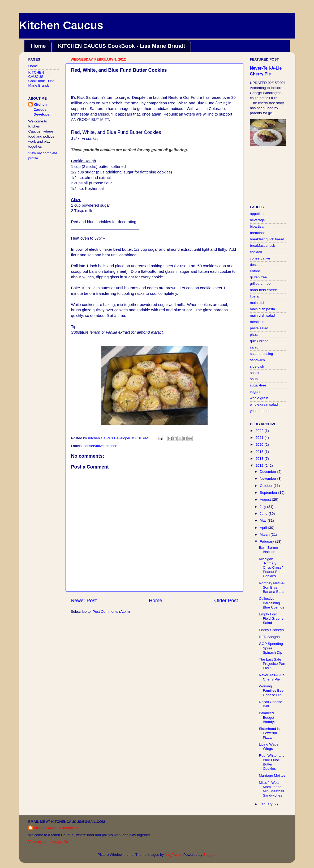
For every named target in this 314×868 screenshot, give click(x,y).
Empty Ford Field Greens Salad (271, 618)
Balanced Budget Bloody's (268, 717)
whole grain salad (264, 404)
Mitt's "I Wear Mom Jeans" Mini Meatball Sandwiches (271, 789)
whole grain (259, 398)
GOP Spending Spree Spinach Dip (271, 648)
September (269, 493)
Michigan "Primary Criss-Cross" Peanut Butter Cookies (272, 568)
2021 (260, 438)
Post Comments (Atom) (111, 612)
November (269, 478)
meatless (257, 322)
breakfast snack (263, 246)
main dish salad (263, 315)
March (265, 535)
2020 (260, 444)
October (267, 486)
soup (254, 379)
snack (255, 373)
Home (38, 46)
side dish (257, 366)
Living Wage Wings (269, 746)
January (267, 804)
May (264, 520)
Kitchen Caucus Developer (42, 110)
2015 (260, 452)
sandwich (257, 360)
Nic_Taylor (173, 855)
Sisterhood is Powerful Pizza (269, 733)
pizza (254, 335)
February (268, 541)
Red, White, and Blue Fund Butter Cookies (272, 762)
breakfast (257, 233)
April (264, 528)
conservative (94, 446)
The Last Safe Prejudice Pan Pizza (272, 664)
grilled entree (260, 284)
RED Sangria (269, 637)
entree (255, 271)
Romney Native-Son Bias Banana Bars (272, 587)
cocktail (256, 252)
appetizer (257, 214)
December (269, 472)
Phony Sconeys (271, 630)
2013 (260, 459)
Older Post (226, 600)
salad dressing (262, 354)
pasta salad (259, 328)
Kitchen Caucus (61, 25)
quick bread (259, 341)
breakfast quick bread (267, 239)
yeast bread (259, 411)
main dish (258, 303)
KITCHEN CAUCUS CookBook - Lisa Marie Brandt (122, 46)
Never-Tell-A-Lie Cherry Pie (272, 677)
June (264, 514)
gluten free (259, 277)
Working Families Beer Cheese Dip (272, 690)
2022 (260, 431)
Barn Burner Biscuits (268, 550)
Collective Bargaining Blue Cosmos (271, 603)
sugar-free (258, 385)
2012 (260, 465)
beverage (257, 220)
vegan (255, 392)
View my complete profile (48, 842)
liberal (255, 296)
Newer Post (84, 600)
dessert (111, 446)
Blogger (209, 855)
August (266, 499)
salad (254, 347)
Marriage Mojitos (272, 775)
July (264, 507)
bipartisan (258, 226)
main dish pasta (263, 309)
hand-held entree (264, 290)
